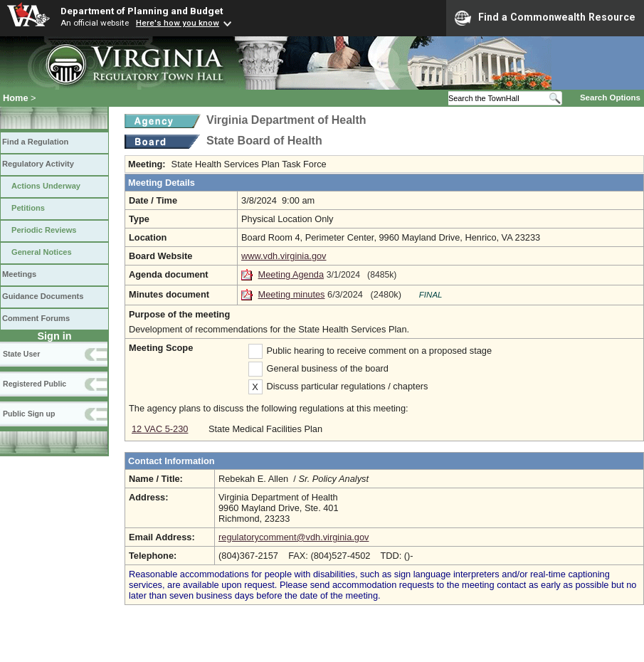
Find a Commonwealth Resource (545, 18)
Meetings (19, 274)
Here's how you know (178, 23)
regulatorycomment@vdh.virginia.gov (294, 537)
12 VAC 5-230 (160, 429)
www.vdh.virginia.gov (284, 256)
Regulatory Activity (38, 164)
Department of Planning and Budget (142, 11)
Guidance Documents (43, 296)
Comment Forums (36, 318)
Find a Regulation (35, 142)
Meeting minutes (292, 294)
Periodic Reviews (44, 230)
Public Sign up (29, 414)
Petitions (28, 208)
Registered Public (35, 384)
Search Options (610, 98)
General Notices (42, 252)
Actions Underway (46, 186)
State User (21, 354)
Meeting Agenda (291, 274)
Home (16, 98)
